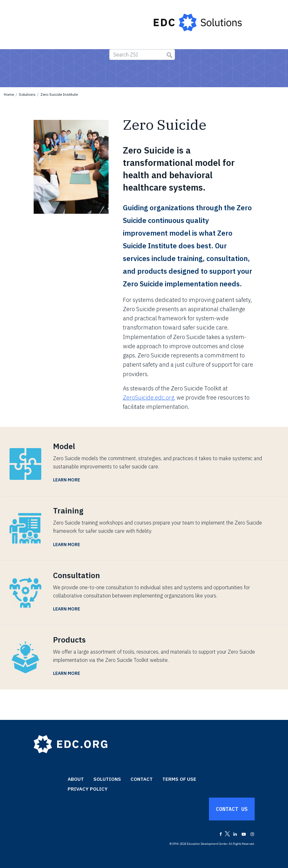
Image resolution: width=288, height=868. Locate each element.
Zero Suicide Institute (59, 94)
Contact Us (232, 809)
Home (9, 94)
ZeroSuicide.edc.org (148, 398)
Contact (142, 779)
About (76, 779)
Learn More (67, 480)
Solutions (27, 94)
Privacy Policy (88, 789)
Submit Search (169, 55)
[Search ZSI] (142, 55)
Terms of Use (179, 779)
